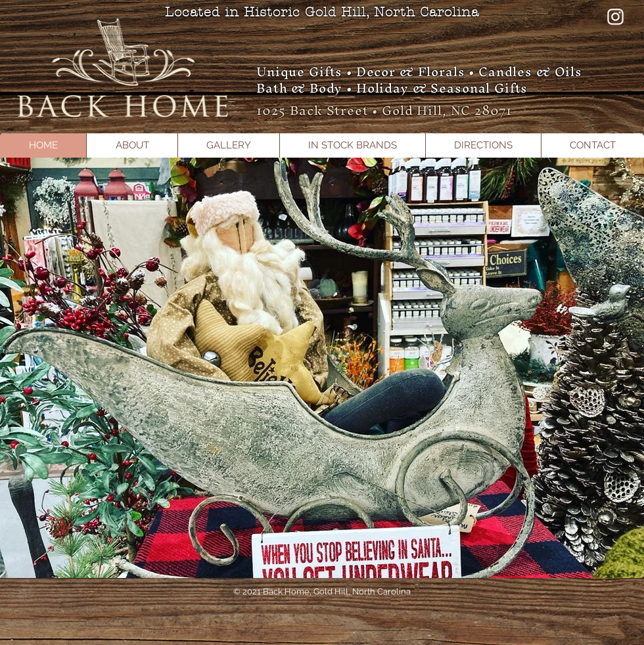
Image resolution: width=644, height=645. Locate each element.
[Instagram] (615, 17)
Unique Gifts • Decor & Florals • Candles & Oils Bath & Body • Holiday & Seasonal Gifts (419, 80)
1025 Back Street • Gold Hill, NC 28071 (384, 110)
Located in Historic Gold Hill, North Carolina (322, 12)
